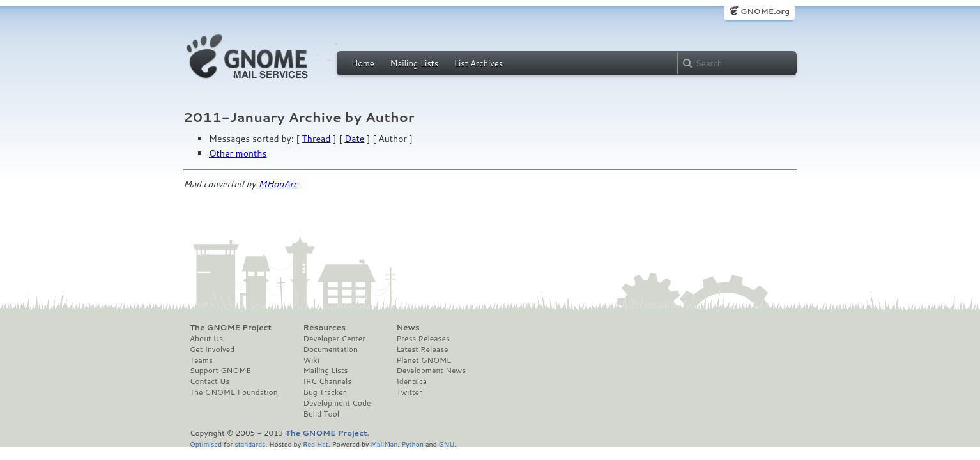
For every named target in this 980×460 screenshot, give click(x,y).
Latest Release (422, 349)
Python (412, 444)
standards (250, 444)
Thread (317, 139)
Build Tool (321, 414)
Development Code (337, 403)
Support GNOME (220, 371)
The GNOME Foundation (234, 392)
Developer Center (334, 339)
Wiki (311, 360)
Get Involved (212, 349)
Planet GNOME (424, 360)
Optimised (206, 444)
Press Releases (423, 339)
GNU (447, 444)
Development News (431, 371)
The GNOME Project (231, 328)
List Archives (479, 63)
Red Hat (316, 444)
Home (363, 63)
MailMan (384, 444)
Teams (201, 360)
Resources (325, 328)
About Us (206, 339)
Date (354, 139)
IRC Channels (328, 381)
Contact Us (210, 381)
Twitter (409, 392)
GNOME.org (765, 11)
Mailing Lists (414, 63)
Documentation (331, 349)
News (408, 328)
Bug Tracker (325, 392)
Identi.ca (411, 381)
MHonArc (278, 184)
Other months (238, 153)
